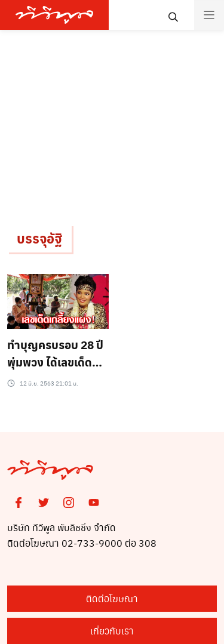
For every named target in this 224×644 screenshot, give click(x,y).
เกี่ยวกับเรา (112, 631)
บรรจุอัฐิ (39, 238)
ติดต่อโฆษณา (112, 598)
